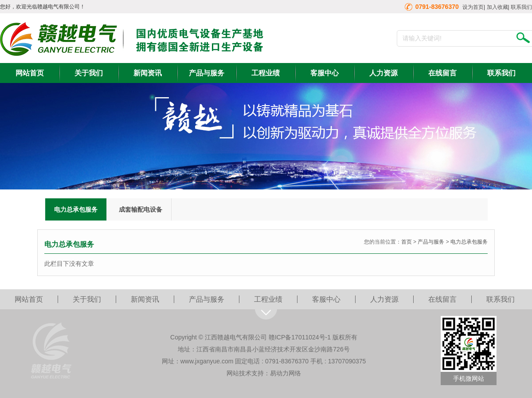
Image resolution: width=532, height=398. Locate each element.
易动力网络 (286, 373)
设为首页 (473, 7)
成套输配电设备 (141, 209)
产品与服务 (207, 73)
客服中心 (325, 73)
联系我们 (521, 7)
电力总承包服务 (76, 209)
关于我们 (89, 73)
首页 (407, 242)
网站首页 (30, 73)
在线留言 (442, 73)
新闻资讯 (148, 73)
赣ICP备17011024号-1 (300, 337)
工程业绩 (266, 73)
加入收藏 (497, 7)
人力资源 (383, 73)
